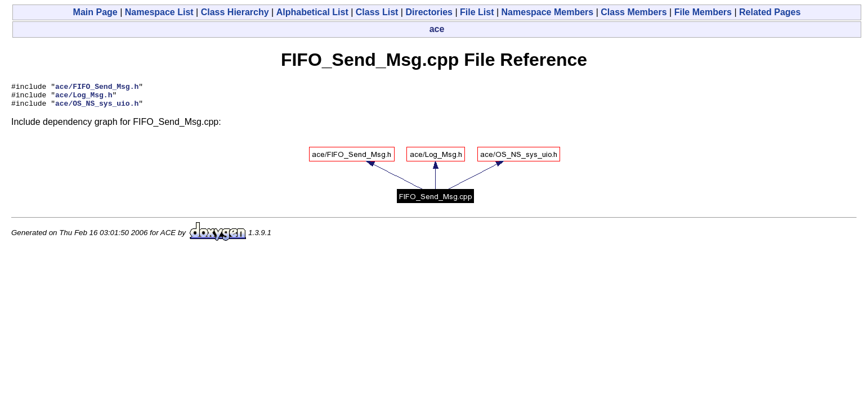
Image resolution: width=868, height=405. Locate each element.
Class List (377, 12)
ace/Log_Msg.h (84, 98)
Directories (429, 12)
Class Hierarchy (235, 12)
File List (477, 12)
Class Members (634, 12)
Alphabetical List (312, 12)
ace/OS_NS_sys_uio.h (97, 108)
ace (437, 29)
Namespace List (159, 12)
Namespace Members (548, 12)
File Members (703, 12)
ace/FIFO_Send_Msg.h (97, 88)
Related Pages (770, 12)
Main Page (95, 12)
